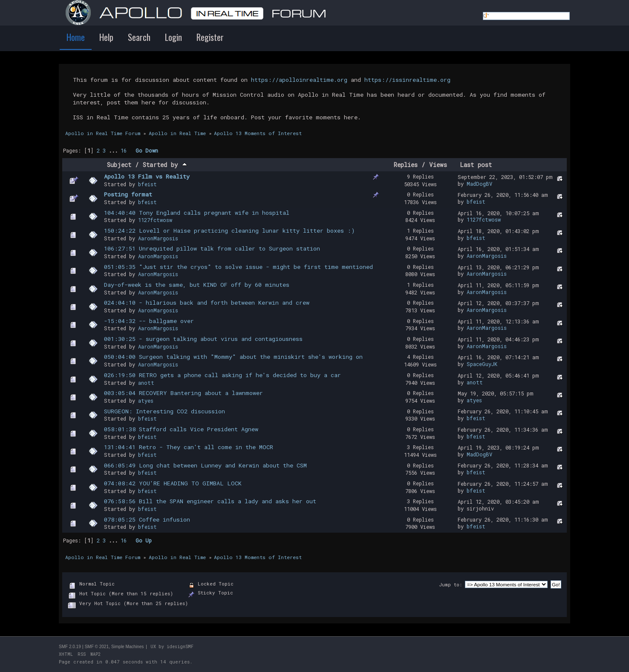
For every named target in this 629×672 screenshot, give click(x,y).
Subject (119, 165)
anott (146, 383)
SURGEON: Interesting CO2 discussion (164, 411)
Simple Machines (127, 647)
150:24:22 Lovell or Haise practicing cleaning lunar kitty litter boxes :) (229, 231)
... (115, 150)
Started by (165, 165)
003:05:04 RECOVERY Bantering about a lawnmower (183, 393)
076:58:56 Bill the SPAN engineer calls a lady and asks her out (210, 501)
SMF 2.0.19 (70, 647)
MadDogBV (479, 184)
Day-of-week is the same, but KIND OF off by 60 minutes (197, 285)
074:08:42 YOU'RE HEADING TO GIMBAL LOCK (173, 483)
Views (438, 165)
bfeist (147, 184)
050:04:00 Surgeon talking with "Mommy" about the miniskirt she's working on (233, 357)
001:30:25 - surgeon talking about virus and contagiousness (203, 339)
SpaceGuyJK (482, 364)
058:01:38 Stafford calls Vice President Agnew (181, 429)
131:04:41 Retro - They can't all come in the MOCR (189, 447)
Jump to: (450, 584)
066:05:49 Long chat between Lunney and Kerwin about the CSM (205, 465)
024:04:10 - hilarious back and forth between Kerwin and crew (207, 303)
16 (124, 150)
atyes (146, 401)
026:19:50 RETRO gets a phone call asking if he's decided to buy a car (222, 375)
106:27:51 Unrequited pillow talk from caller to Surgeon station (212, 248)
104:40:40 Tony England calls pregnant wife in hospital (197, 213)
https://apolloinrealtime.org (299, 80)
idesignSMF (180, 647)
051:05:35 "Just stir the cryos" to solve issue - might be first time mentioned (238, 267)
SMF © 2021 (97, 647)
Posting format (128, 194)
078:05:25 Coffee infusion (147, 519)
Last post (476, 165)
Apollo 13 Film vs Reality (147, 176)
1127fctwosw (155, 220)
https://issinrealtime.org (407, 80)
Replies (406, 165)
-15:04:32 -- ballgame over (149, 321)
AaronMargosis (158, 238)
